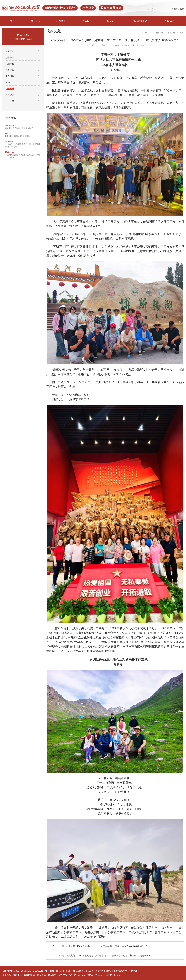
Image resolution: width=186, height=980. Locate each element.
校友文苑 (10, 89)
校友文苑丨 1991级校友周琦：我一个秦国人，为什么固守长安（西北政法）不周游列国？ (108, 955)
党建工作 (170, 21)
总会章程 (10, 64)
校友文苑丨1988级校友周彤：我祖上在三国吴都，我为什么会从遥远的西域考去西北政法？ (109, 946)
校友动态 (10, 95)
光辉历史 (10, 51)
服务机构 (10, 76)
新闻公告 (35, 21)
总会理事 (10, 70)
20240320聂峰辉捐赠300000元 (18, 136)
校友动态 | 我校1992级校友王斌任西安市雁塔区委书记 (23, 156)
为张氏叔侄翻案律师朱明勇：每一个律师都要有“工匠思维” (23, 145)
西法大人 (10, 82)
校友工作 (86, 21)
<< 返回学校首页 (176, 9)
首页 (12, 21)
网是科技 (119, 975)
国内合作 (61, 21)
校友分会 (112, 21)
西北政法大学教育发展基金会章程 (19, 128)
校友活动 (10, 101)
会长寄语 (10, 57)
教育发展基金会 (141, 21)
